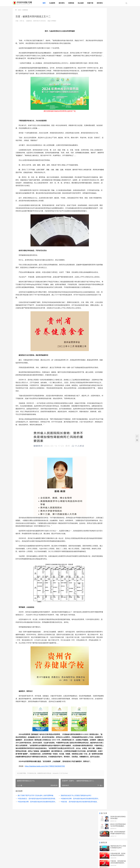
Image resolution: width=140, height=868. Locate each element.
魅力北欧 (15, 862)
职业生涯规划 (122, 142)
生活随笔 (113, 142)
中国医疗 (107, 859)
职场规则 (104, 142)
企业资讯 (121, 859)
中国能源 (30, 862)
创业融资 (122, 145)
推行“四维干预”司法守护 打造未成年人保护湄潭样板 (35, 837)
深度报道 (75, 3)
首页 (48, 3)
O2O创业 (113, 145)
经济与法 (85, 859)
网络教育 (114, 859)
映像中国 (94, 3)
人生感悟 (113, 139)
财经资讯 (104, 3)
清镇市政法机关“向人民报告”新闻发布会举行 (71, 837)
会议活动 (44, 862)
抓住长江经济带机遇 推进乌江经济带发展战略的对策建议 (118, 23)
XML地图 (16, 865)
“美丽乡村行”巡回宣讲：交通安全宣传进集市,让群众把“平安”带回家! (118, 97)
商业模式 (122, 139)
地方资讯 (37, 862)
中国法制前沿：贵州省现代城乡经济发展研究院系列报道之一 (35, 840)
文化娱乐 (78, 859)
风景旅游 (71, 859)
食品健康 (100, 859)
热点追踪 (85, 3)
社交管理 (104, 145)
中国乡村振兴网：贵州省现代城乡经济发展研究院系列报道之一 (35, 844)
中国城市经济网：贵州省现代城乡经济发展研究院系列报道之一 (72, 840)
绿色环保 (63, 859)
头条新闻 (56, 3)
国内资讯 (66, 3)
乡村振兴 (92, 859)
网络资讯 (23, 862)
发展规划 (104, 148)
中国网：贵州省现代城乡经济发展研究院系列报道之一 (118, 67)
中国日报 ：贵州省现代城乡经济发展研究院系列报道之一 (72, 844)
